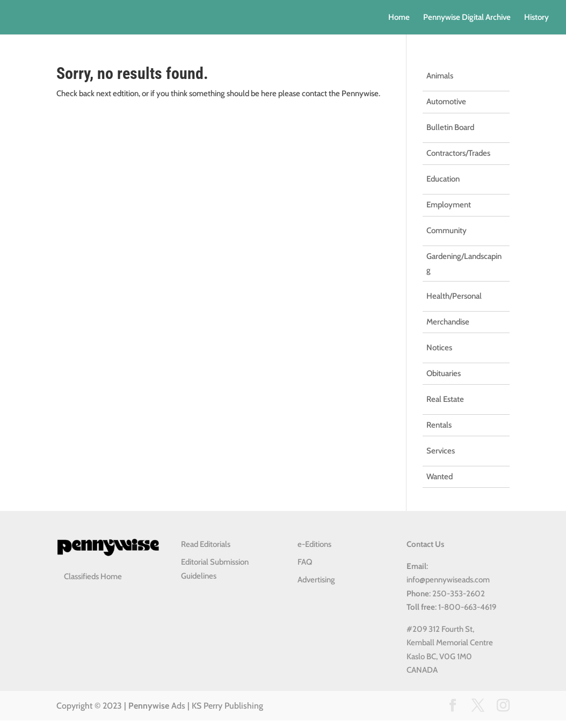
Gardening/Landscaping (464, 263)
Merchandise (448, 322)
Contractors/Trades (458, 153)
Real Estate (445, 399)
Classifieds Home (93, 576)
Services (441, 451)
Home (399, 18)
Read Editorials (206, 544)
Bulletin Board (450, 127)
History (536, 18)
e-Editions (314, 544)
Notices (439, 348)
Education (443, 179)
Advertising (316, 580)
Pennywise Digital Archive (467, 18)
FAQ (305, 562)
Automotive (446, 102)
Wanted (440, 477)
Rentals (439, 425)
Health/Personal (454, 296)
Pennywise (149, 706)
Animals (440, 76)
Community (447, 230)
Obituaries (444, 373)
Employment (449, 205)
